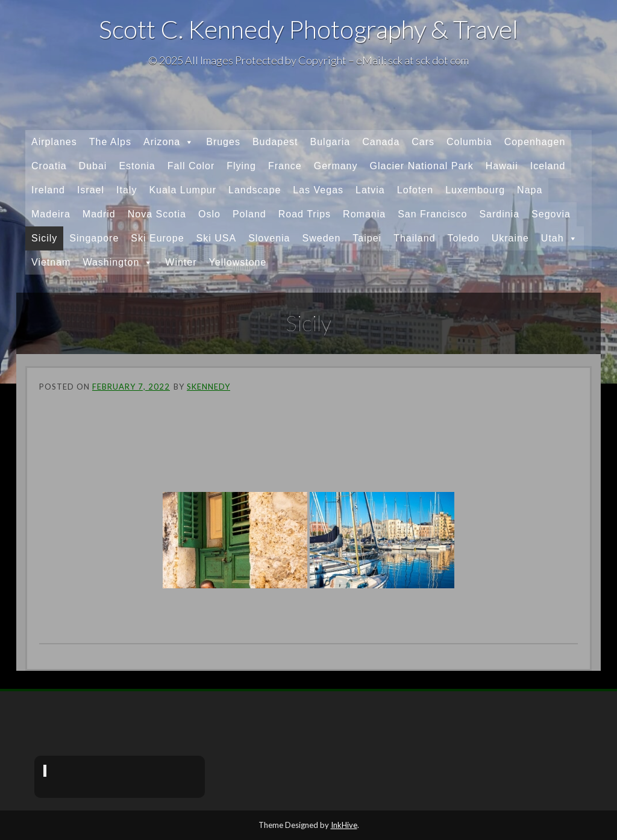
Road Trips (305, 214)
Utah (559, 238)
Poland (249, 214)
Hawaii (502, 166)
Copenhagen (535, 142)
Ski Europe (157, 238)
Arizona (169, 142)
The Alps (110, 142)
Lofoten (415, 190)
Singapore (94, 238)
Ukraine (510, 238)
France (285, 166)
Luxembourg (475, 190)
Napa (530, 190)
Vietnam (51, 262)
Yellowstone (238, 262)
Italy (127, 190)
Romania (364, 214)
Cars (423, 142)
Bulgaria (330, 142)
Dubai (93, 166)
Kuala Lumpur (183, 190)
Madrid (99, 214)
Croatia (49, 166)
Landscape (255, 190)
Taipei (367, 238)
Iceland (548, 166)
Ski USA (217, 238)
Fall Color (191, 166)
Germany (336, 166)
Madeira (51, 214)
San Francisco (432, 214)
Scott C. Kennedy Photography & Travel (308, 29)
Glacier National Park (422, 166)
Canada (381, 142)
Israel (91, 190)
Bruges (223, 142)
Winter (181, 262)
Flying (241, 166)
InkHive (344, 825)
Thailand (414, 238)
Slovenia (269, 238)
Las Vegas (318, 190)
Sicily (44, 238)
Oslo (209, 214)
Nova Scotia (157, 214)
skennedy (208, 387)
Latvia (370, 190)
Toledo (464, 238)
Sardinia (499, 214)
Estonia (137, 166)
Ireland (48, 190)
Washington (118, 263)
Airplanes (54, 142)
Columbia (469, 142)
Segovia (551, 214)
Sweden (322, 238)
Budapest (275, 142)
